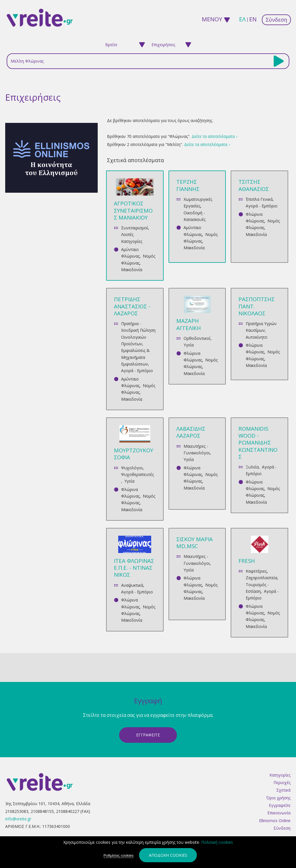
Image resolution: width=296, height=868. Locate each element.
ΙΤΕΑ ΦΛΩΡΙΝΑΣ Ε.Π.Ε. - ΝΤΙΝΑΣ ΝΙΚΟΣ (134, 568)
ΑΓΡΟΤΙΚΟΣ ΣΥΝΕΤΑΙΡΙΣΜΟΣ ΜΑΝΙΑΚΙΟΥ (133, 210)
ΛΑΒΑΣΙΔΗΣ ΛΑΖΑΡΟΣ (191, 432)
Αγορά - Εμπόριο (262, 206)
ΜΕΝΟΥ (211, 19)
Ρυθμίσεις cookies (119, 856)
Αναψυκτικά (132, 585)
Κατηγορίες (280, 775)
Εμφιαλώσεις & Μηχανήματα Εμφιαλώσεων (135, 357)
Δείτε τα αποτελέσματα (213, 136)
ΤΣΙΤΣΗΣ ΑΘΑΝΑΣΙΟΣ (254, 185)
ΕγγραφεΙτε (148, 735)
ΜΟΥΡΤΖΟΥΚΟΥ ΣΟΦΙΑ (134, 454)
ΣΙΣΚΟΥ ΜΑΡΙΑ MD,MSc (195, 542)
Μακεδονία (132, 270)
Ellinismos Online (275, 821)
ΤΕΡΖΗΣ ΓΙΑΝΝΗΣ (188, 185)
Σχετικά (283, 790)
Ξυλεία (252, 467)
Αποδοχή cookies (168, 855)
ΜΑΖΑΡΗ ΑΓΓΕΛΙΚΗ (189, 324)
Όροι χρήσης (278, 798)
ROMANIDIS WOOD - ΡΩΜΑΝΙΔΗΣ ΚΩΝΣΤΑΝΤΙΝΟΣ (258, 443)
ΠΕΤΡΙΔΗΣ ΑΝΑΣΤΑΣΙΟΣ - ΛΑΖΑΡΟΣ (132, 306)
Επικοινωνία (279, 813)
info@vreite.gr (18, 819)
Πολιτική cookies (217, 842)
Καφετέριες (256, 571)
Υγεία (189, 345)
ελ (242, 19)
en (253, 19)
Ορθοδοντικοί (197, 338)
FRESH (247, 561)
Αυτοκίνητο (257, 337)
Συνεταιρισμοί (135, 228)
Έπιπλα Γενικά (259, 199)
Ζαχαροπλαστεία (261, 578)
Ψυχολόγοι (132, 468)
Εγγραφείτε (280, 805)
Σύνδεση (276, 20)
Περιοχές (282, 782)
